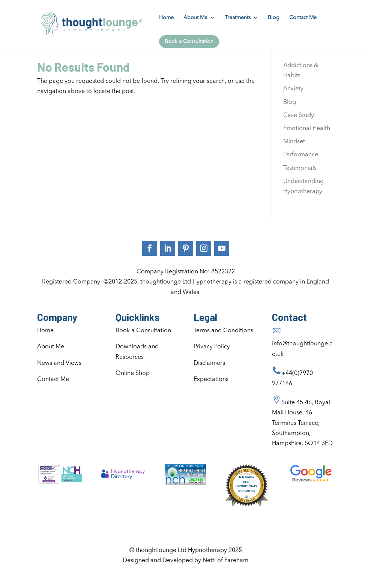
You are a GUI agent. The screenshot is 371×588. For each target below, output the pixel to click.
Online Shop (133, 373)
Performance (301, 155)
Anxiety (293, 89)
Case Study (299, 115)
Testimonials (300, 168)
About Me (195, 18)
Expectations (211, 379)
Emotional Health (307, 129)
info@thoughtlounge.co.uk (302, 344)
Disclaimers (209, 363)
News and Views (59, 363)
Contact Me (303, 18)
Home (166, 18)
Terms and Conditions (223, 331)
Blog (274, 18)
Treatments (238, 18)
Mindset (294, 142)
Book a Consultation (189, 42)
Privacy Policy (212, 347)
